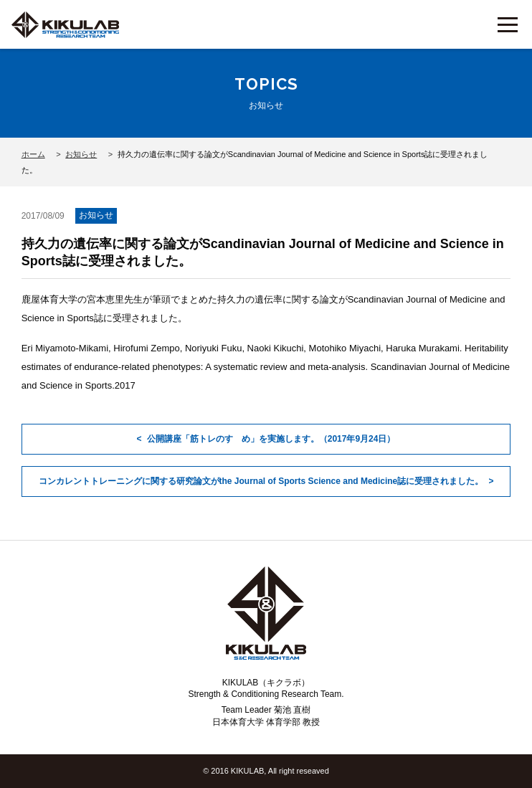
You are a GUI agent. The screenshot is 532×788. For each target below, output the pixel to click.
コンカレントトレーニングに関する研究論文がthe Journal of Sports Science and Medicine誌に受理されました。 (261, 481)
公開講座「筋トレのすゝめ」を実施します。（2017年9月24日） (271, 439)
